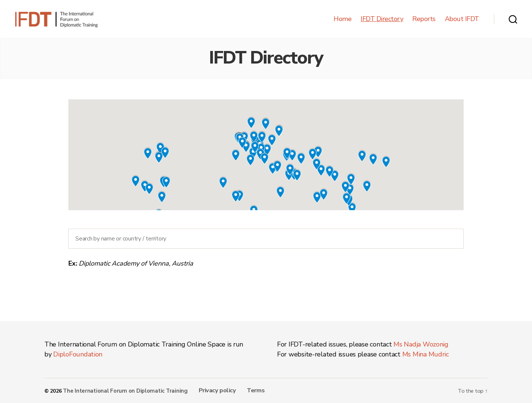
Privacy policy (211, 390)
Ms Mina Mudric (426, 354)
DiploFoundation (78, 354)
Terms (247, 390)
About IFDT (462, 19)
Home (342, 19)
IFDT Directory (382, 19)
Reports (424, 19)
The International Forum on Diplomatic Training (123, 391)
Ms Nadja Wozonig (421, 344)
